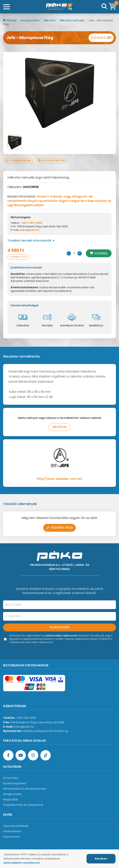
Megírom (59, 427)
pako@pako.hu (30, 230)
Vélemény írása (59, 528)
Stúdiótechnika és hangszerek (23, 805)
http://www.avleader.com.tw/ (60, 479)
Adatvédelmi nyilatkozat (22, 863)
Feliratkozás (59, 627)
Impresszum (11, 837)
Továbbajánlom (18, 161)
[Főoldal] (60, 7)
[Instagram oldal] (33, 755)
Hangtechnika (30, 20)
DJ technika (11, 778)
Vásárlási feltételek (16, 826)
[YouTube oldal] (21, 755)
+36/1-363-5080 (32, 223)
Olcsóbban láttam (19, 257)
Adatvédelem (12, 831)
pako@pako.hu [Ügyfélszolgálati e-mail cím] (24, 727)
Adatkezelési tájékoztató (62, 636)
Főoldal (10, 20)
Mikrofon (50, 20)
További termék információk (31, 241)
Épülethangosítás (15, 783)
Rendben (101, 859)
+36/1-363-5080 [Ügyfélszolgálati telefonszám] (26, 718)
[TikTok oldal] (46, 755)
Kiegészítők (10, 799)
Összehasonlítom (52, 161)
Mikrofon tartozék (72, 20)
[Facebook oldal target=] (8, 755)
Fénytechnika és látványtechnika (25, 789)
